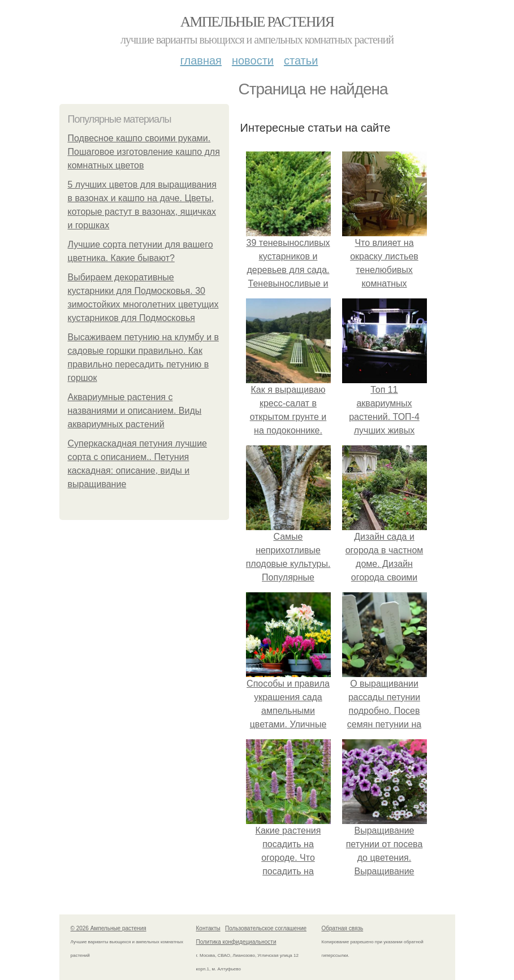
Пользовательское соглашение (266, 928)
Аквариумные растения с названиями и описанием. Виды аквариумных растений (135, 411)
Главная (201, 60)
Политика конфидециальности (236, 942)
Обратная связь (343, 928)
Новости (253, 60)
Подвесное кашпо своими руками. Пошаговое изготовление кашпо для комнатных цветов (144, 152)
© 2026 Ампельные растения (109, 928)
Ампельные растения (257, 22)
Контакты (208, 928)
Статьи (301, 60)
